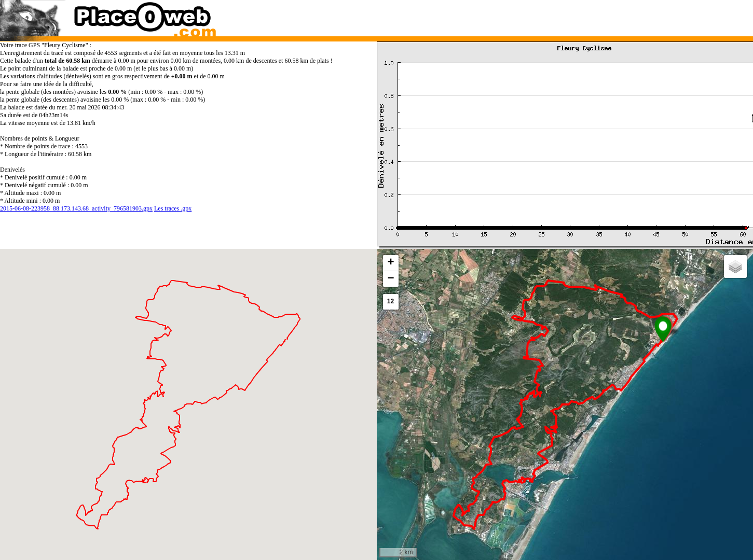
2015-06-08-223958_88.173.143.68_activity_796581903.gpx (76, 208)
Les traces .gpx (173, 208)
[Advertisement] (555, 16)
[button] (663, 329)
